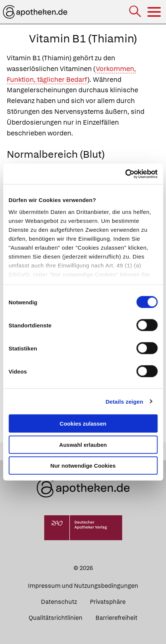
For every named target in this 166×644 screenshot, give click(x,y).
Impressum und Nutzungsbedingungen (83, 586)
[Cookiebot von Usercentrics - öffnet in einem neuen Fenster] (125, 174)
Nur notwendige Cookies (83, 466)
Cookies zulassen (83, 424)
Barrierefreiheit (116, 618)
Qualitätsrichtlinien (56, 618)
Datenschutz (59, 602)
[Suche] (136, 12)
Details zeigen (124, 401)
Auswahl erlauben (83, 444)
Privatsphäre (108, 602)
